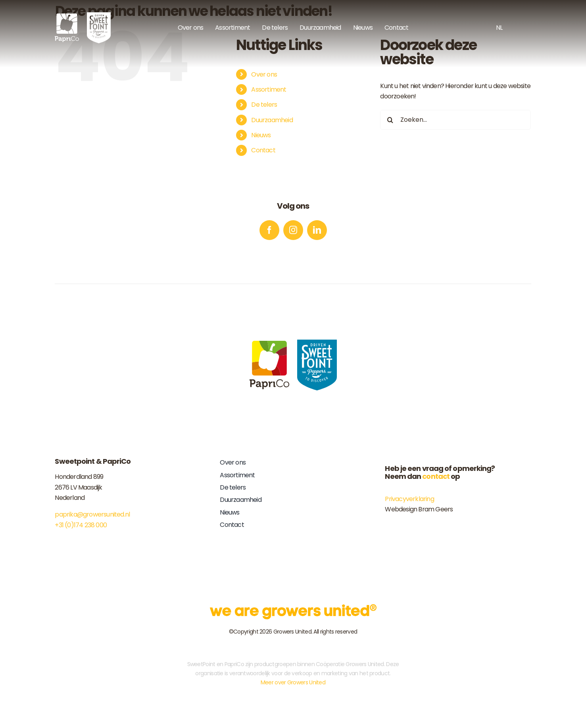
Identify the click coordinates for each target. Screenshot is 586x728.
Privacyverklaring (409, 499)
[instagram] (293, 230)
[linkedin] (317, 230)
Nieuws (261, 135)
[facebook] (269, 230)
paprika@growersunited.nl (92, 514)
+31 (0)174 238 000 (81, 525)
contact (436, 476)
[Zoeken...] (455, 120)
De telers (264, 105)
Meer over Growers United (293, 682)
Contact (263, 150)
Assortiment (269, 89)
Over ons (264, 74)
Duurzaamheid (272, 120)
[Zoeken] (390, 120)
